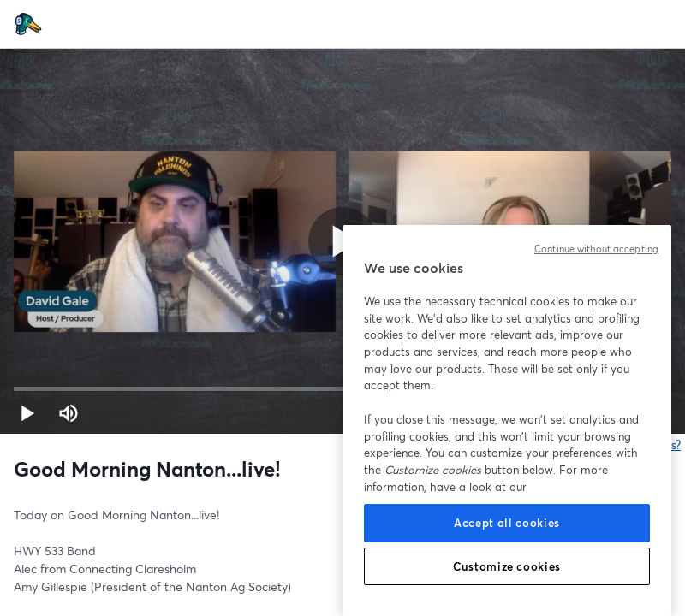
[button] (27, 413)
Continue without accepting (596, 249)
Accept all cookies (507, 523)
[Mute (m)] (68, 413)
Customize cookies (507, 566)
